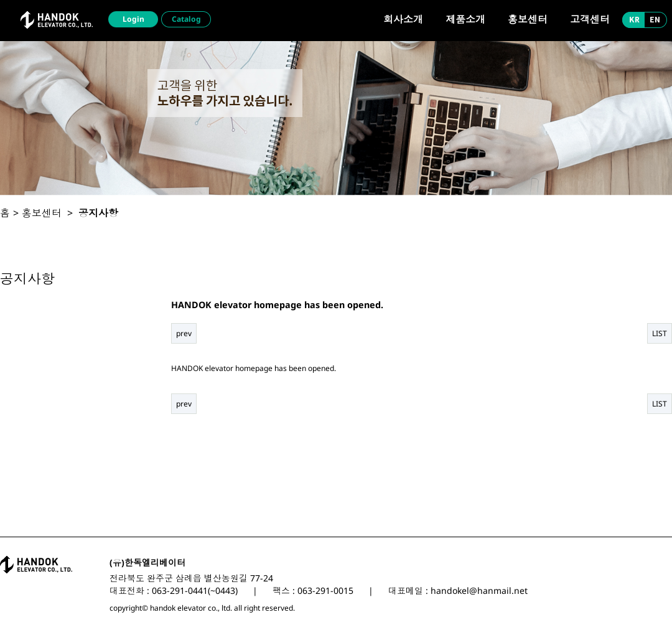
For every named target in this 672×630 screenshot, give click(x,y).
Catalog (186, 19)
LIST (660, 333)
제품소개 (465, 19)
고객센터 (590, 19)
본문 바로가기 (0, 0)
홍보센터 (528, 19)
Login (133, 19)
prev (184, 333)
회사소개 (403, 19)
